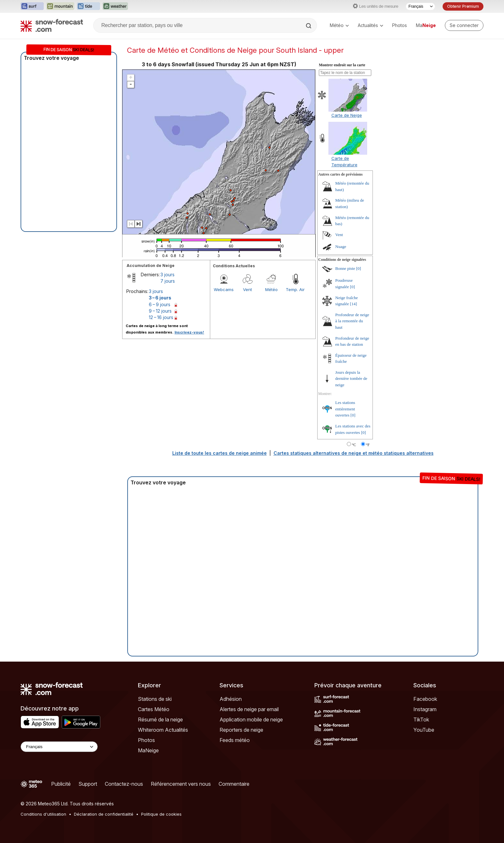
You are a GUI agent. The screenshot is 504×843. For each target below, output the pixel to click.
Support (88, 784)
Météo (339, 25)
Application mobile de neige (251, 719)
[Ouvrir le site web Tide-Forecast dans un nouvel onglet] (88, 6)
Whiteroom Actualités (163, 730)
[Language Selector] (59, 747)
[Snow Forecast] (52, 25)
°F (368, 445)
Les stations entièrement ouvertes (345, 409)
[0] (359, 268)
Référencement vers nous (181, 784)
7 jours (168, 281)
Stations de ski (155, 699)
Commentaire (234, 784)
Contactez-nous (124, 784)
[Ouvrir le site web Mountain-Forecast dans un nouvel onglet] (60, 6)
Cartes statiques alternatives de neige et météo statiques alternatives (354, 453)
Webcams (224, 289)
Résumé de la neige (160, 719)
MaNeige (148, 750)
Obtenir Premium (463, 6)
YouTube (424, 730)
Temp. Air (295, 289)
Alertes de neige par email (249, 709)
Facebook (425, 699)
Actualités (370, 25)
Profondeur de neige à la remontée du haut (352, 321)
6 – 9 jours (160, 304)
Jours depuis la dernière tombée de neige (351, 379)
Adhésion (231, 699)
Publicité (61, 784)
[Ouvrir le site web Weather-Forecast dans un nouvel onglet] (115, 6)
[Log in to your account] (464, 25)
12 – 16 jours (161, 317)
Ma (426, 25)
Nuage (341, 247)
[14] (354, 304)
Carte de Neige (347, 115)
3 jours (167, 275)
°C (354, 445)
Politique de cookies (161, 814)
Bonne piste (345, 268)
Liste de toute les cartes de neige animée (220, 453)
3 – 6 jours (160, 298)
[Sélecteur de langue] (420, 6)
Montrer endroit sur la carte (342, 65)
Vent (248, 289)
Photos (400, 25)
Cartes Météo (154, 709)
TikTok (421, 719)
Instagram (425, 709)
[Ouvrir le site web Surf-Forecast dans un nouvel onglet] (32, 6)
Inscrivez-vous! (189, 332)
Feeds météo (235, 740)
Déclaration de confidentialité (104, 814)
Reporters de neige (241, 730)
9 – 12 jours (160, 311)
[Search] (309, 26)
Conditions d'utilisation (43, 814)
